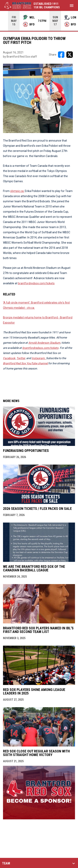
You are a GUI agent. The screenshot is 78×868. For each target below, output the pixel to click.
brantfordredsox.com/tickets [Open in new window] (36, 283)
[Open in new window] (39, 358)
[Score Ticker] (39, 21)
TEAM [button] (6, 863)
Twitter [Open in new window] (21, 358)
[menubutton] (72, 6)
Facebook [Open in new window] (9, 358)
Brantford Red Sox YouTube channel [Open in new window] (26, 363)
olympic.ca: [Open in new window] (17, 191)
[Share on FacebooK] (61, 55)
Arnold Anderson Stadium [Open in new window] (44, 343)
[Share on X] (70, 55)
